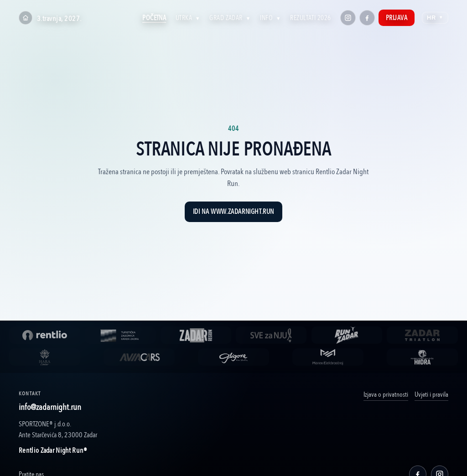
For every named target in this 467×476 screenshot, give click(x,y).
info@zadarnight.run (50, 407)
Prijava (397, 18)
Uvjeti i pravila (431, 395)
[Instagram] (348, 18)
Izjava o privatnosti (386, 395)
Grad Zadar (230, 18)
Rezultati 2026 (310, 18)
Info (270, 18)
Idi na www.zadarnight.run (233, 212)
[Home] (26, 18)
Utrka (188, 18)
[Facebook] (367, 18)
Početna (154, 18)
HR (435, 18)
